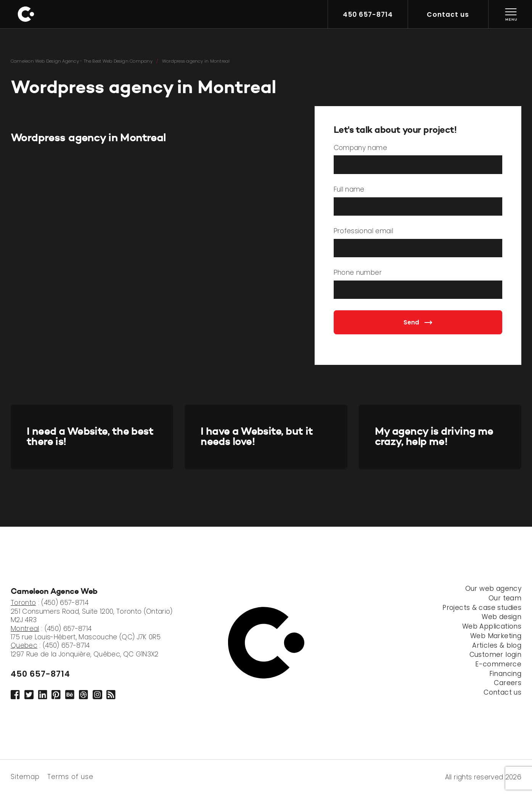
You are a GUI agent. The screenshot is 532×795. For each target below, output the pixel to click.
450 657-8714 (40, 674)
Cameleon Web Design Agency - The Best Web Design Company (82, 61)
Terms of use (70, 776)
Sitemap (25, 776)
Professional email (363, 231)
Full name (349, 190)
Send (418, 322)
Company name (360, 148)
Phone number (358, 273)
